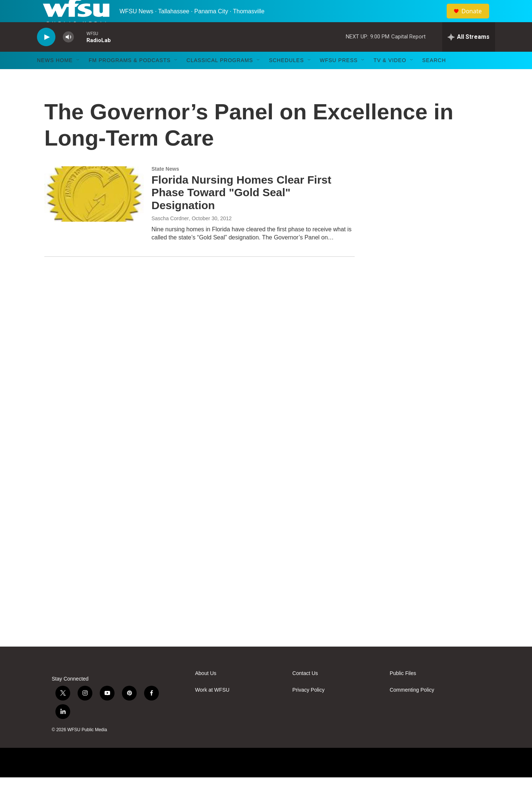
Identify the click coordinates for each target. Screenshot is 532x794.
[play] (46, 54)
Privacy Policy (308, 707)
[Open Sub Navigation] (78, 77)
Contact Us (305, 690)
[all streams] (469, 54)
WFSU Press (339, 77)
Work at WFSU (212, 707)
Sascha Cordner (170, 235)
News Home (55, 77)
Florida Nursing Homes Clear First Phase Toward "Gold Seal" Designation (241, 209)
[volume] (68, 54)
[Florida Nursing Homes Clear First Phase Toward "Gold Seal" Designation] (94, 211)
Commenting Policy (412, 707)
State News (165, 185)
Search (434, 77)
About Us (206, 690)
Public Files (403, 690)
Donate (476, 19)
